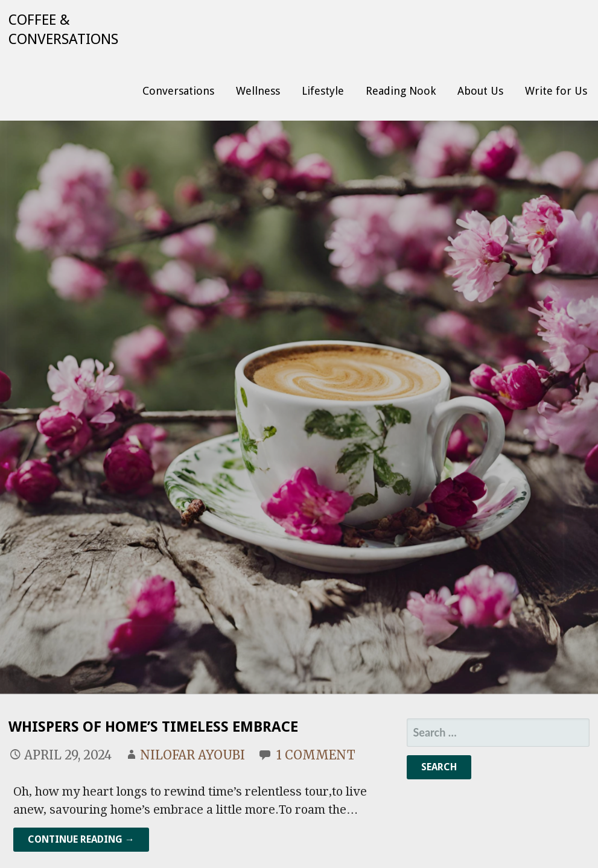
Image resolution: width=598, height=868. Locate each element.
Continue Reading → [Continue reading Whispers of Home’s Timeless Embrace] (81, 839)
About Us (480, 91)
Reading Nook (401, 91)
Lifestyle (323, 91)
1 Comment (316, 755)
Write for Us (556, 91)
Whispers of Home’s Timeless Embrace (153, 727)
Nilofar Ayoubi (192, 755)
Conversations (178, 91)
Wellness (258, 91)
